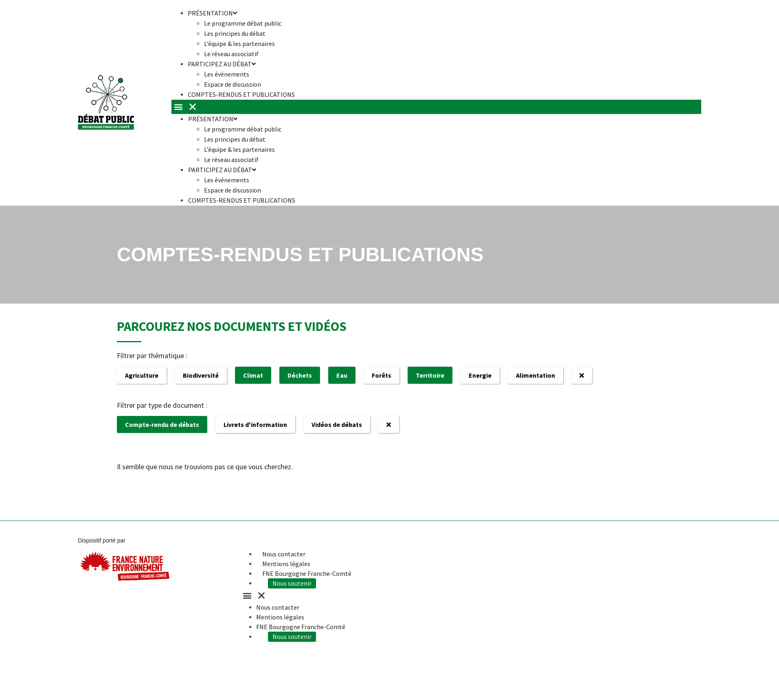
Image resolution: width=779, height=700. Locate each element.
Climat (253, 375)
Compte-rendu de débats (162, 424)
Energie (480, 375)
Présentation (212, 119)
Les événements (227, 74)
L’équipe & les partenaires (239, 44)
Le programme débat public (243, 23)
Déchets (300, 375)
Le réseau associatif (231, 160)
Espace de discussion (233, 190)
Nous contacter (284, 554)
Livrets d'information (255, 424)
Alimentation (535, 375)
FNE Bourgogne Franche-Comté (307, 573)
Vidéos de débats (337, 424)
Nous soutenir (296, 583)
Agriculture (142, 375)
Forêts (382, 375)
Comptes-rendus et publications (241, 94)
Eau (342, 375)
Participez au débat (222, 64)
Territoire (430, 375)
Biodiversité (201, 375)
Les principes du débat (235, 33)
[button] (436, 107)
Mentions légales (286, 564)
